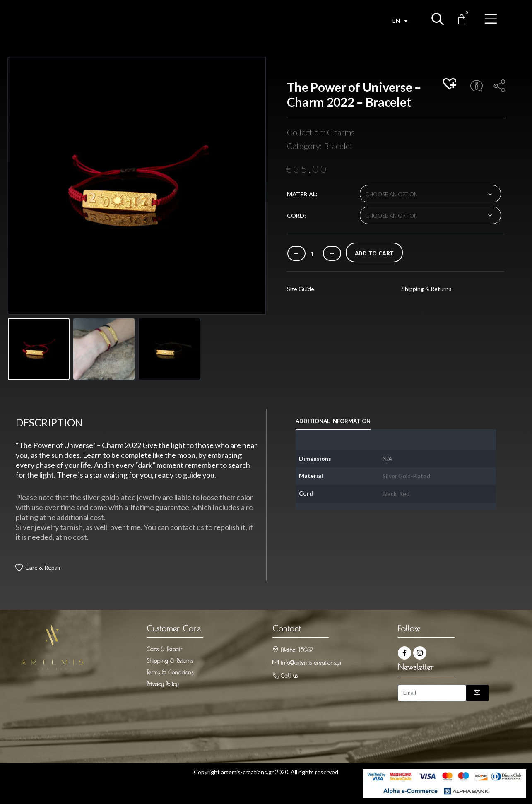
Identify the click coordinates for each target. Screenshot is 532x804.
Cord (296, 215)
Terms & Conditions (170, 672)
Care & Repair (43, 567)
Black (389, 494)
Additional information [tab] (333, 421)
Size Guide (301, 289)
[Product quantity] (312, 254)
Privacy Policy (162, 684)
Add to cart (374, 253)
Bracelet (338, 146)
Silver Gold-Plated (406, 476)
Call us (289, 676)
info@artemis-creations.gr (311, 663)
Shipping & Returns (427, 289)
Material (301, 194)
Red (404, 494)
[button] (451, 84)
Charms (341, 132)
